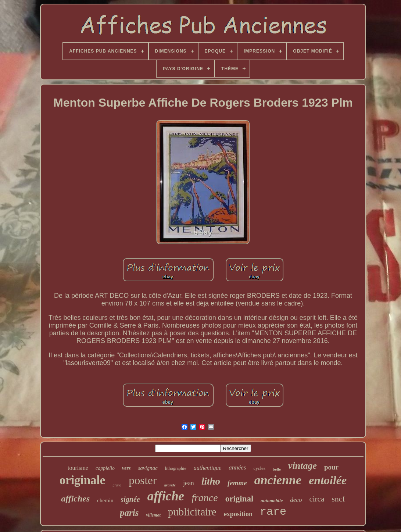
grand (117, 485)
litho (211, 481)
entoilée (328, 480)
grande (170, 485)
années (237, 467)
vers (126, 468)
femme (237, 483)
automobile (272, 501)
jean (189, 483)
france (205, 498)
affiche (166, 496)
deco (296, 500)
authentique (208, 468)
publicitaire (192, 512)
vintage (302, 466)
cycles (259, 468)
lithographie (176, 468)
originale (83, 480)
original (239, 499)
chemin (105, 500)
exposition (238, 514)
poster (143, 480)
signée (130, 499)
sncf (338, 499)
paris (129, 513)
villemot (153, 515)
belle (277, 469)
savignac (148, 468)
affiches (75, 499)
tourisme (78, 468)
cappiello (105, 468)
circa (317, 499)
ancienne (278, 480)
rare (273, 512)
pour (331, 467)
